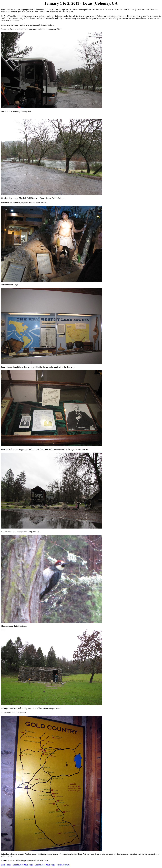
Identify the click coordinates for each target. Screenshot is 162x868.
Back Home (6, 865)
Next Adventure (63, 865)
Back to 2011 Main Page (45, 865)
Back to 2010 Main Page (23, 865)
